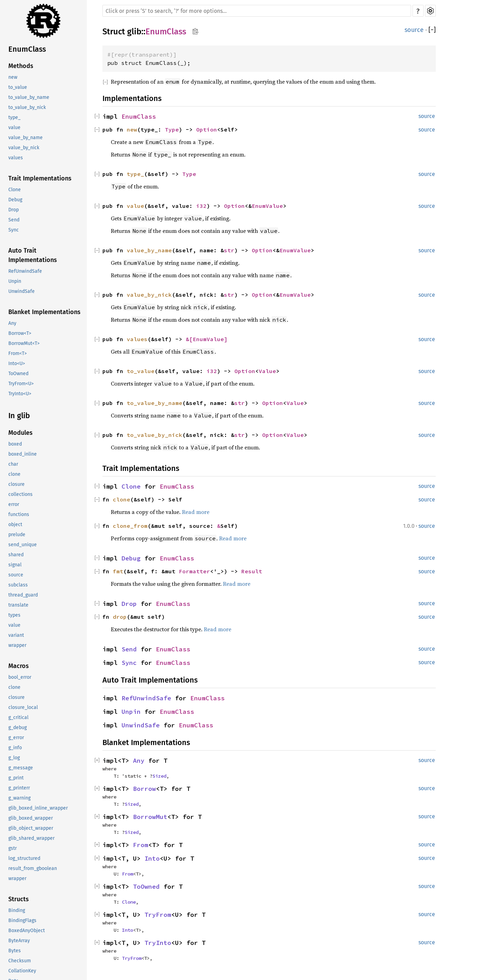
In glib (19, 416)
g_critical (18, 717)
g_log (14, 758)
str (229, 250)
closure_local (23, 707)
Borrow (144, 789)
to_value (18, 87)
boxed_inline (23, 454)
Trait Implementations (40, 178)
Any (12, 323)
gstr (12, 848)
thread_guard (23, 595)
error (14, 504)
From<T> (18, 353)
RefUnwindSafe (25, 271)
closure (16, 484)
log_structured (24, 858)
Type (172, 129)
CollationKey (22, 971)
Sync (14, 230)
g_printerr (19, 788)
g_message (21, 768)
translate (18, 605)
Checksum (20, 961)
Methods (21, 66)
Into (152, 858)
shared (16, 555)
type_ (14, 117)
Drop (14, 210)
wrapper (17, 645)
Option (207, 129)
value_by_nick (24, 148)
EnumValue (267, 206)
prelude (17, 535)
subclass (18, 585)
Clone (15, 190)
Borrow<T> (20, 333)
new (13, 77)
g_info (15, 748)
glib (134, 32)
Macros (19, 666)
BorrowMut (150, 817)
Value (267, 371)
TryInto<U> (20, 394)
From (141, 845)
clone (14, 474)
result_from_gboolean (33, 868)
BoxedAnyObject (27, 931)
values (16, 158)
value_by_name (26, 138)
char (13, 464)
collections (20, 494)
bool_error (20, 677)
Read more (196, 512)
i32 (201, 206)
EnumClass (27, 49)
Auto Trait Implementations (33, 255)
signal (15, 565)
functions (19, 514)
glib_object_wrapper (31, 828)
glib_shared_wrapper (31, 838)
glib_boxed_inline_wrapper (38, 808)
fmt (118, 571)
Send (14, 220)
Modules (20, 433)
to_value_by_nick (27, 107)
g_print (16, 778)
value (14, 128)
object (15, 525)
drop (120, 617)
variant (16, 635)
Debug (15, 200)
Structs (19, 899)
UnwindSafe (22, 291)
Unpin (15, 281)
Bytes (15, 951)
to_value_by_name (29, 97)
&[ (189, 339)
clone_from (130, 526)
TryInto (158, 943)
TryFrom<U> (21, 384)
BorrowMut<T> (24, 343)
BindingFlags (22, 920)
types (14, 615)
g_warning (19, 798)
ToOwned (18, 374)
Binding (17, 910)
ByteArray (19, 941)
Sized (159, 776)
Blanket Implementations (44, 312)
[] (432, 30)
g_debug (18, 728)
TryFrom (158, 915)
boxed (15, 444)
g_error (16, 738)
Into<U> (17, 364)
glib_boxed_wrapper (31, 818)
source (16, 575)
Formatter (194, 571)
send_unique (23, 545)
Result (252, 571)
